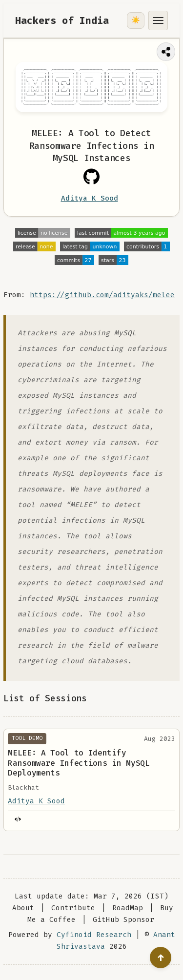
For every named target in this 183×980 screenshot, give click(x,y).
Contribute (73, 908)
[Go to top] (161, 958)
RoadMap (128, 908)
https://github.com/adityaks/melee (102, 295)
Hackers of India (62, 20)
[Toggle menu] (158, 20)
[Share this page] (166, 52)
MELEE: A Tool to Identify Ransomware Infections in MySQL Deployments (79, 763)
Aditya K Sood (90, 198)
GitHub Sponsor (123, 920)
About (23, 908)
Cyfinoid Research (94, 935)
